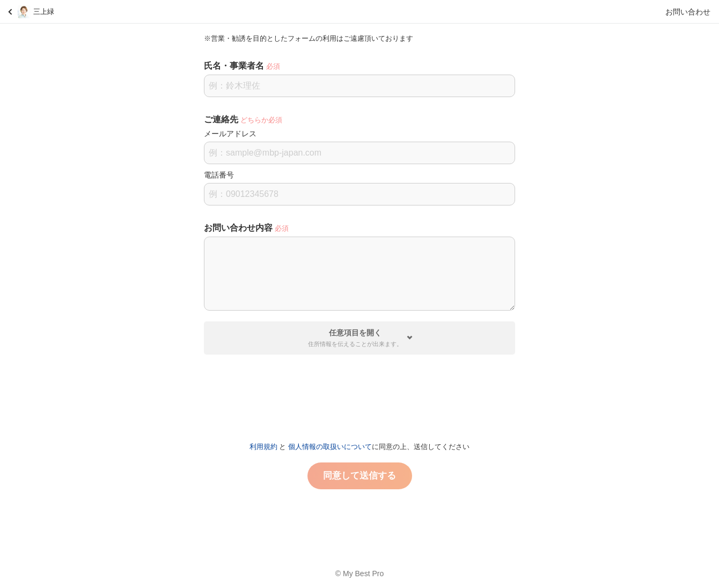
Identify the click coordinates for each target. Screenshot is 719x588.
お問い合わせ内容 (238, 228)
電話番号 (219, 175)
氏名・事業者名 (234, 66)
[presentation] (359, 394)
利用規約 (263, 447)
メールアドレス (230, 134)
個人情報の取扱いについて (330, 447)
